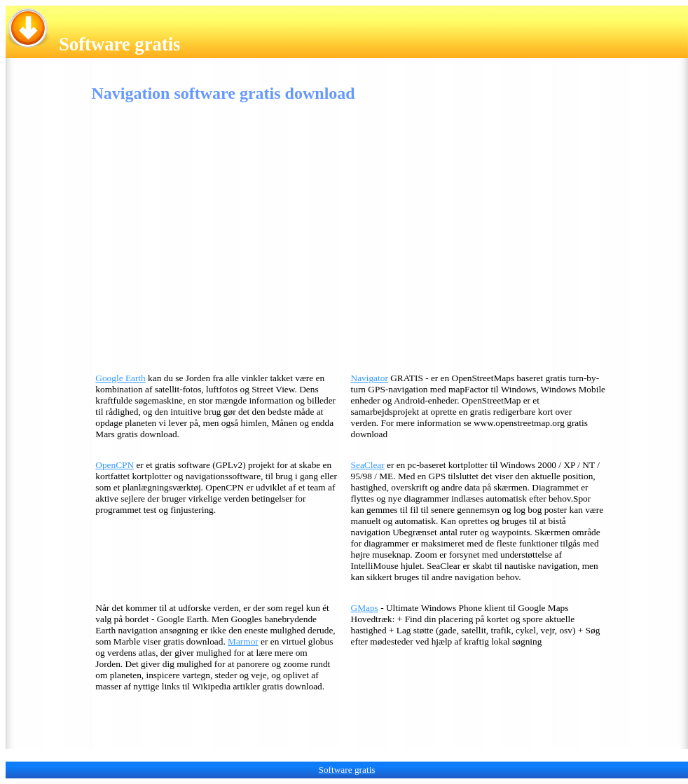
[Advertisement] (207, 241)
